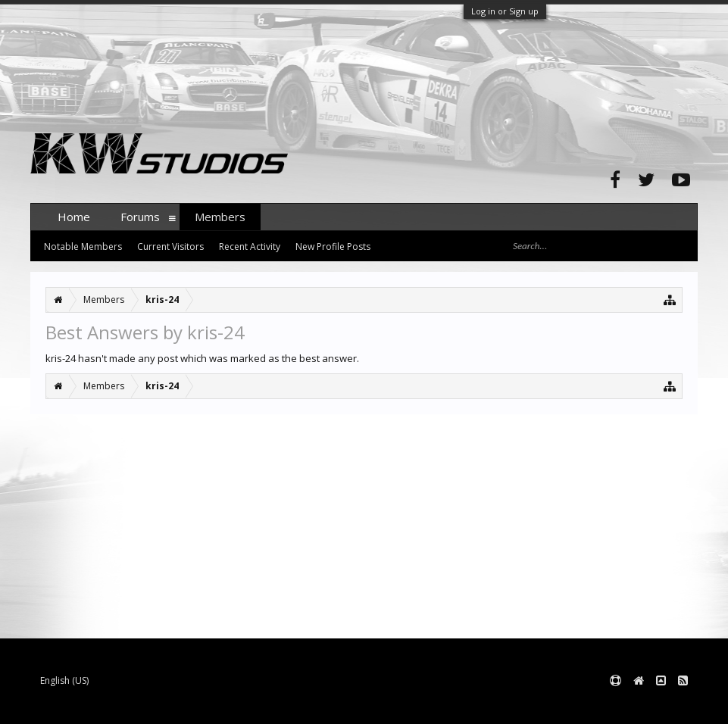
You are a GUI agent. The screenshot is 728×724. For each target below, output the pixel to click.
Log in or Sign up (505, 11)
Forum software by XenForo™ (145, 705)
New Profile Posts (333, 247)
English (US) (64, 680)
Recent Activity (250, 247)
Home (74, 217)
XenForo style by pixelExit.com (328, 705)
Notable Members (83, 247)
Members (220, 217)
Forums (140, 217)
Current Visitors (170, 247)
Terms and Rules (660, 705)
